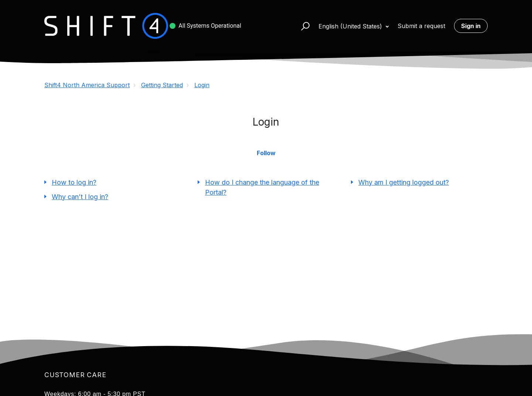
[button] (302, 26)
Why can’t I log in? (80, 197)
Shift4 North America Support (87, 85)
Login (202, 85)
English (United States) (351, 26)
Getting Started (162, 85)
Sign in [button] (471, 26)
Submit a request (421, 26)
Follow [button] (266, 153)
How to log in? (74, 182)
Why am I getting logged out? (404, 182)
